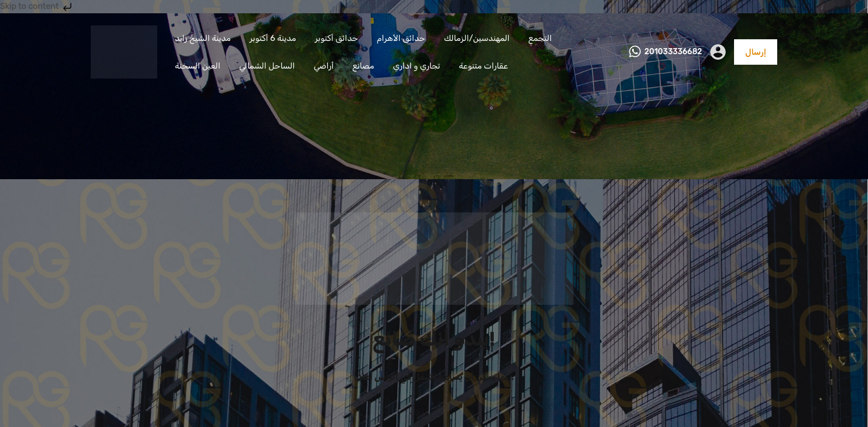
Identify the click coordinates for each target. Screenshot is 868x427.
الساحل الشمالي (267, 66)
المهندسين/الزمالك (477, 38)
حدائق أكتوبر (337, 38)
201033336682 (673, 52)
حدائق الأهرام (401, 38)
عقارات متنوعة (484, 66)
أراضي (324, 66)
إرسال (756, 52)
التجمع (540, 38)
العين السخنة (198, 66)
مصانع (363, 66)
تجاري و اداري (417, 66)
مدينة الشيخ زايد (203, 38)
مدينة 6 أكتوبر (273, 38)
